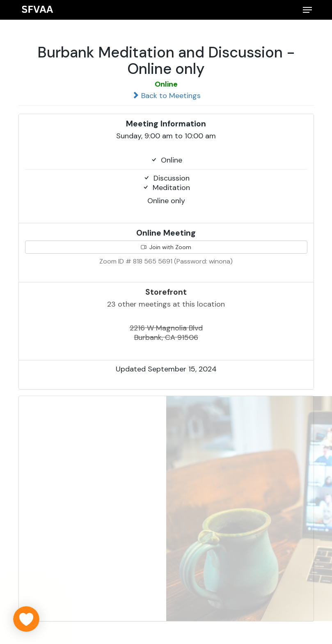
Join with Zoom (166, 247)
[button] (307, 10)
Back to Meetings (166, 96)
